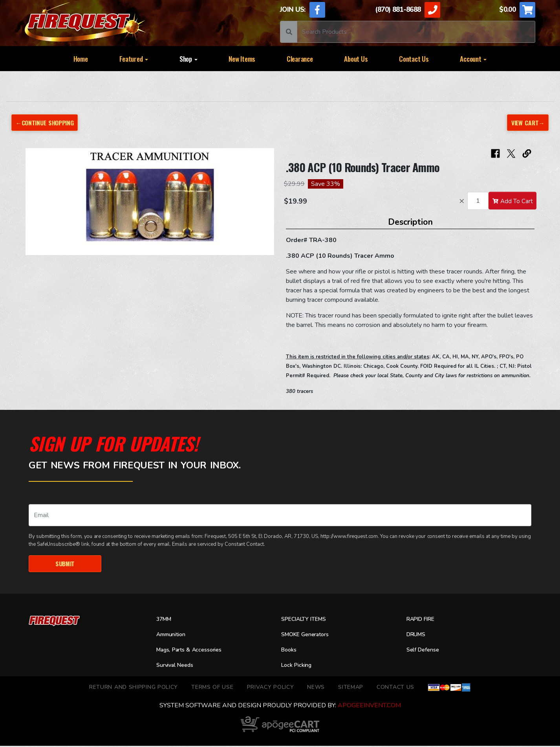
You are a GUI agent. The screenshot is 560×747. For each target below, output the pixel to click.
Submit (65, 564)
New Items (242, 59)
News (316, 688)
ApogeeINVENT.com (369, 707)
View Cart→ (527, 122)
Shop (188, 59)
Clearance (300, 59)
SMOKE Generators (309, 635)
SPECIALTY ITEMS (307, 620)
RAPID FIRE (423, 620)
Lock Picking (299, 666)
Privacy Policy (271, 688)
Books (290, 651)
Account (473, 59)
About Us (356, 59)
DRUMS (417, 635)
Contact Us (414, 59)
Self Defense (425, 651)
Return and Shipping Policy (134, 688)
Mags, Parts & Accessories (194, 651)
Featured (134, 59)
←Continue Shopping (48, 122)
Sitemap (351, 688)
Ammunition (174, 635)
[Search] (416, 32)
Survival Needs (178, 666)
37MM (165, 620)
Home (81, 59)
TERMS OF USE (212, 688)
